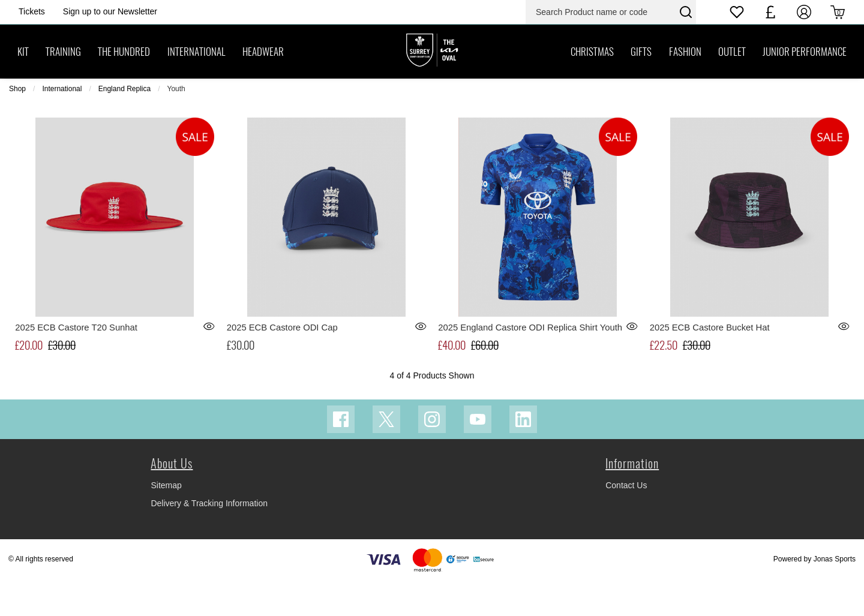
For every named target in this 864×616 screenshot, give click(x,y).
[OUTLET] (732, 52)
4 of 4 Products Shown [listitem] (51, 118)
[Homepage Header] (32, 12)
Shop (17, 89)
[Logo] (432, 51)
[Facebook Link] (341, 455)
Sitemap (166, 521)
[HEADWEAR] (263, 52)
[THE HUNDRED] (124, 52)
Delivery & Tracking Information (209, 539)
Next (725, 118)
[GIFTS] (641, 52)
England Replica (124, 89)
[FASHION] (685, 52)
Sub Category (183, 117)
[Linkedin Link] (523, 455)
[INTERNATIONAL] (196, 52)
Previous (118, 118)
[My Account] (804, 12)
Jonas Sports (835, 595)
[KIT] (23, 52)
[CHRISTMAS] (592, 52)
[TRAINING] (63, 52)
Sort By (790, 117)
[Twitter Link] (386, 455)
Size (255, 117)
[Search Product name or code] (601, 12)
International (62, 89)
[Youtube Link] (478, 455)
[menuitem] (185, 118)
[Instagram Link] (432, 455)
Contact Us (626, 521)
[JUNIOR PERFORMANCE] (805, 52)
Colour (354, 117)
